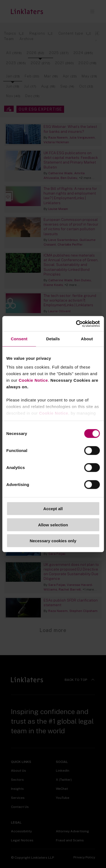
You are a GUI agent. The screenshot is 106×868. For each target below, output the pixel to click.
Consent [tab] (19, 339)
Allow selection (53, 525)
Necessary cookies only (53, 541)
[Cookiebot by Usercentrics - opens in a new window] (76, 324)
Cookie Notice (33, 380)
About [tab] (87, 339)
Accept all (53, 509)
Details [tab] (53, 339)
